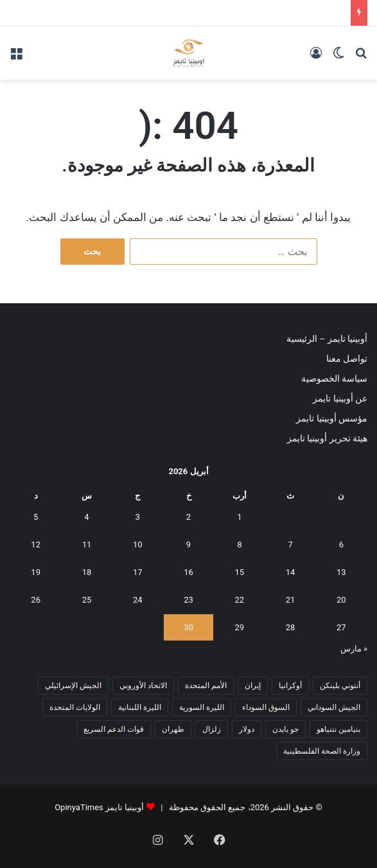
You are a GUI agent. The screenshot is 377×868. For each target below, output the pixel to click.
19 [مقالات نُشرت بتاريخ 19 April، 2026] (36, 572)
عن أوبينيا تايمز (340, 398)
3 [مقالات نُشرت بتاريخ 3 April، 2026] (138, 517)
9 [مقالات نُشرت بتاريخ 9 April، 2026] (189, 545)
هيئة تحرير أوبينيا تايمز (327, 438)
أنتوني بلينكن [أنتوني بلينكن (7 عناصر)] (340, 686)
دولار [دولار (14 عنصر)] (247, 729)
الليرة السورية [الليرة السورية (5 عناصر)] (202, 707)
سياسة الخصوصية (334, 378)
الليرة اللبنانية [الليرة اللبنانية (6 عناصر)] (140, 707)
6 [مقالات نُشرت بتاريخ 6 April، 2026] (341, 545)
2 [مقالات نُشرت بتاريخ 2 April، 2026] (189, 517)
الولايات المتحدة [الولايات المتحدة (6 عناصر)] (75, 707)
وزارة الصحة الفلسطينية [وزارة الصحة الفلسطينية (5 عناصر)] (322, 751)
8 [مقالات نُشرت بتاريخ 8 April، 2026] (239, 545)
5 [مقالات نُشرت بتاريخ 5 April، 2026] (36, 517)
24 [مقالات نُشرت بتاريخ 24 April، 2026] (138, 600)
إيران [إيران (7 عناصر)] (253, 686)
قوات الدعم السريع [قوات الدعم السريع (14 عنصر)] (114, 729)
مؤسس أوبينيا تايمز (332, 418)
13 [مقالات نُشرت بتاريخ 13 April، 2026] (341, 572)
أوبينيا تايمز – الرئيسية (327, 339)
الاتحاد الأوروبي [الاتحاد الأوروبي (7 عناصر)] (143, 686)
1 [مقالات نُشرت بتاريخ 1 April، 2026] (239, 517)
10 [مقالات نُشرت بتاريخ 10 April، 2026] (138, 545)
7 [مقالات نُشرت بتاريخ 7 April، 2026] (290, 545)
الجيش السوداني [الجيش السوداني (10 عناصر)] (334, 707)
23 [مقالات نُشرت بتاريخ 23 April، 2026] (189, 600)
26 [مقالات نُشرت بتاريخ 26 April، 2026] (36, 600)
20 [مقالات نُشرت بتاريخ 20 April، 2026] (341, 600)
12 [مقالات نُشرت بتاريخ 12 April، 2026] (36, 545)
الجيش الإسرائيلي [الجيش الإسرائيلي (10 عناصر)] (73, 686)
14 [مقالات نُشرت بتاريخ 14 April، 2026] (291, 572)
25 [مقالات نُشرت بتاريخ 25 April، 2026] (87, 600)
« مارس (354, 649)
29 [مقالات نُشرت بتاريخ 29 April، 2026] (239, 627)
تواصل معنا (347, 359)
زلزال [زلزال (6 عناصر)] (212, 729)
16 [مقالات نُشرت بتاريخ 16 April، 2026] (189, 572)
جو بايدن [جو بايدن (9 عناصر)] (285, 729)
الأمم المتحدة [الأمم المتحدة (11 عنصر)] (206, 686)
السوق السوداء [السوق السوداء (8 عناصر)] (266, 707)
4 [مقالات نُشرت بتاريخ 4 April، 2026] (86, 517)
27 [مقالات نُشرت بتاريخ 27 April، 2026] (341, 627)
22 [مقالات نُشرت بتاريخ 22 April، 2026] (239, 600)
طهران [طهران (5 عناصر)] (173, 729)
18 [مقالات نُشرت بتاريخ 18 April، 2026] (87, 572)
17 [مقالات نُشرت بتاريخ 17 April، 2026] (138, 572)
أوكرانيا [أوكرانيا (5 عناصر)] (290, 686)
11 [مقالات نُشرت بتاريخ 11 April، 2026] (87, 545)
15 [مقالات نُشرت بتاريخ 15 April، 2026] (239, 572)
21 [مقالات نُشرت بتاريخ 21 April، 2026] (291, 600)
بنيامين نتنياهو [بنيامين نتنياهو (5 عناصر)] (338, 729)
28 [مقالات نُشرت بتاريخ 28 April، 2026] (291, 627)
